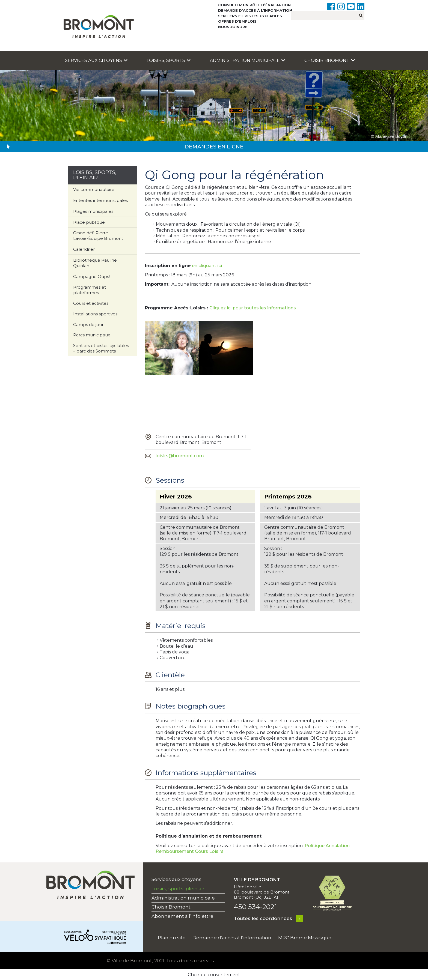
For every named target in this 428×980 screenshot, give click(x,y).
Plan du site (172, 938)
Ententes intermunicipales (100, 200)
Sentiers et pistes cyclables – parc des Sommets (101, 348)
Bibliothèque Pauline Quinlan (95, 263)
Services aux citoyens (96, 60)
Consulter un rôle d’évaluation (254, 5)
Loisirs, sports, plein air (178, 889)
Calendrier (84, 249)
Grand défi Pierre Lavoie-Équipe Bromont (98, 236)
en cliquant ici (207, 266)
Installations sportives (95, 314)
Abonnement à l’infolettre (182, 916)
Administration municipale (248, 60)
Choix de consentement (214, 975)
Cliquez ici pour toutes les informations (253, 308)
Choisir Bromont (330, 60)
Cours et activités (91, 303)
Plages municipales (93, 211)
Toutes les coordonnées (263, 918)
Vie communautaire (94, 189)
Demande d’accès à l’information (255, 10)
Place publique (89, 222)
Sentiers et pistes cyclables (250, 16)
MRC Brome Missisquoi (305, 938)
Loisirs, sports (169, 60)
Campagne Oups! (91, 277)
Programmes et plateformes (90, 290)
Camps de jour (88, 325)
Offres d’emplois (237, 21)
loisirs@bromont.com (180, 456)
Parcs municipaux (92, 335)
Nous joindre (233, 27)
